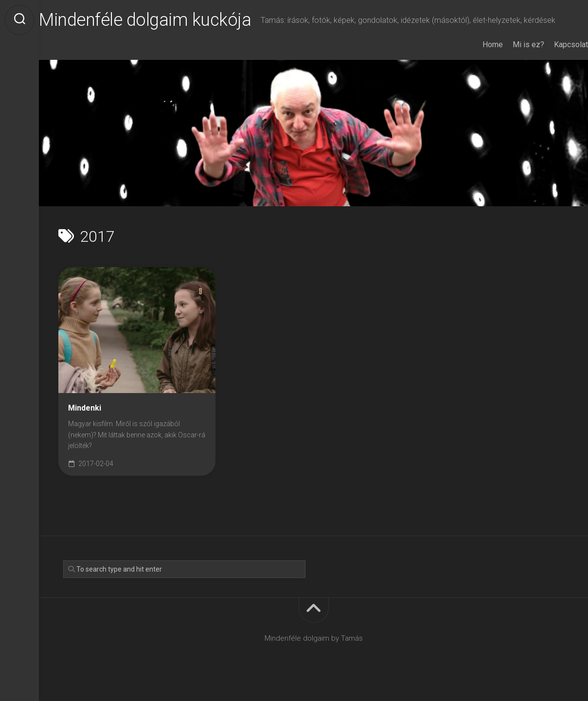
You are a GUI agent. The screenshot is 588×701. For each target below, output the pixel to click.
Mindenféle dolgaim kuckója (164, 20)
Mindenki (85, 421)
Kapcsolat (552, 58)
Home (473, 58)
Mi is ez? (509, 58)
